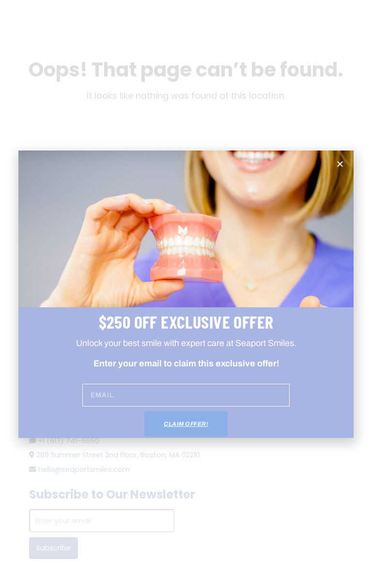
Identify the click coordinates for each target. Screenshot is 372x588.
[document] (186, 294)
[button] (340, 164)
